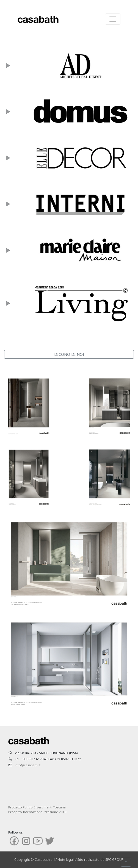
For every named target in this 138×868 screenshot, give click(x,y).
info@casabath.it (28, 765)
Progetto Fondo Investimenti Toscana (37, 807)
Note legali (66, 860)
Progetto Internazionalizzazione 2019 (37, 812)
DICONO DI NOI (69, 354)
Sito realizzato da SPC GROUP (100, 860)
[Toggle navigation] (113, 19)
